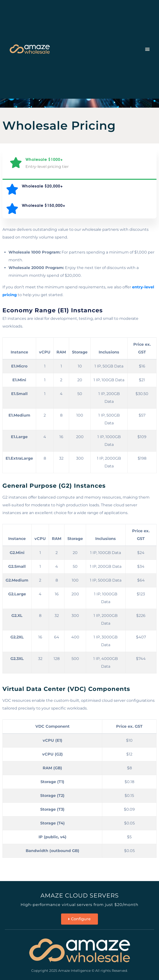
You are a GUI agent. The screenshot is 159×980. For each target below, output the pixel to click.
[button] (147, 49)
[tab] (79, 163)
